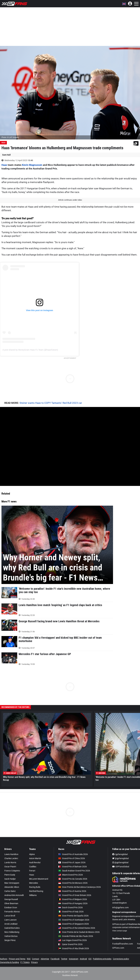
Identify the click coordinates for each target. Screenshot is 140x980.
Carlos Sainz (10, 891)
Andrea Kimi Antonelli (14, 895)
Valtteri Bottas (11, 936)
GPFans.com (118, 948)
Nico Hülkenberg (12, 932)
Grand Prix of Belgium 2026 (73, 899)
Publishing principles (102, 959)
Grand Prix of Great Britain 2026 (75, 895)
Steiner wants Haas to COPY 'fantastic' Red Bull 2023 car (51, 403)
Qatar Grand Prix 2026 (70, 944)
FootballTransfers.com (123, 944)
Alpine (32, 854)
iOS (90, 959)
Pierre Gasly (10, 875)
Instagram (74, 959)
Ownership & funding (9, 962)
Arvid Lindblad (11, 924)
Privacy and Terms (17, 959)
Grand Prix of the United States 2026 (77, 928)
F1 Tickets (25, 962)
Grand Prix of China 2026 (72, 858)
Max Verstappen (12, 883)
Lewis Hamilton (11, 854)
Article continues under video (70, 200)
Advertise (45, 959)
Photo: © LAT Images (10, 137)
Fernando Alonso (12, 912)
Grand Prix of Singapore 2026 (74, 924)
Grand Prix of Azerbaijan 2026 (74, 920)
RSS (29, 959)
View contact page (120, 931)
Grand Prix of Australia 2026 (73, 854)
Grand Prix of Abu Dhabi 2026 (74, 948)
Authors (4, 959)
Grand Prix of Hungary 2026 (73, 903)
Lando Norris (10, 862)
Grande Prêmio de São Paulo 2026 (76, 936)
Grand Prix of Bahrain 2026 (73, 867)
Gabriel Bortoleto (12, 928)
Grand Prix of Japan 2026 (72, 862)
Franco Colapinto (12, 871)
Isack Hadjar (10, 879)
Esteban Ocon (11, 907)
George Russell (11, 899)
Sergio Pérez (10, 940)
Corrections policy (121, 959)
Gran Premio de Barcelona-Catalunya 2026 (80, 887)
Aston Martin (35, 858)
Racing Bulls (35, 887)
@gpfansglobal (120, 858)
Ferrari (32, 871)
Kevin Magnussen (32, 165)
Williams (33, 895)
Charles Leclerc (11, 858)
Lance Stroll (10, 916)
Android (83, 959)
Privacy (34, 962)
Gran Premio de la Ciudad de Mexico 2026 (79, 932)
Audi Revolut (35, 862)
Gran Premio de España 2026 (73, 916)
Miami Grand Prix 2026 (71, 875)
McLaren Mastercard (39, 879)
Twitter (64, 959)
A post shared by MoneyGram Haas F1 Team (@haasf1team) (30, 350)
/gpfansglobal (120, 854)
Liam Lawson (10, 920)
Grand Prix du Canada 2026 (73, 879)
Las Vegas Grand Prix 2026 (73, 940)
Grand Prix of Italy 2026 (71, 912)
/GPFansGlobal (121, 867)
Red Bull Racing (36, 891)
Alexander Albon (12, 887)
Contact (36, 959)
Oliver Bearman (11, 903)
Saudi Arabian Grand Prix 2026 (74, 871)
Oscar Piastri (10, 867)
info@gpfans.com (120, 907)
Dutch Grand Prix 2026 (71, 907)
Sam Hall (6, 155)
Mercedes (34, 883)
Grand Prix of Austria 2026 (72, 891)
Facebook (55, 959)
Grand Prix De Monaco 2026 (73, 883)
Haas (3, 143)
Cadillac (33, 867)
